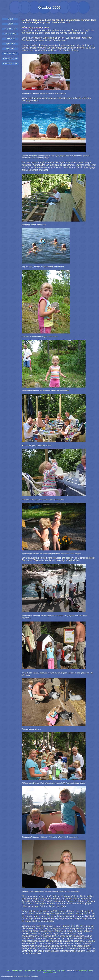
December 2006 (50, 972)
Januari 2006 (17, 970)
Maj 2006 (61, 970)
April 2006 (51, 970)
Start (8, 970)
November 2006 (85, 970)
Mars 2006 (41, 970)
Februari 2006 (30, 970)
